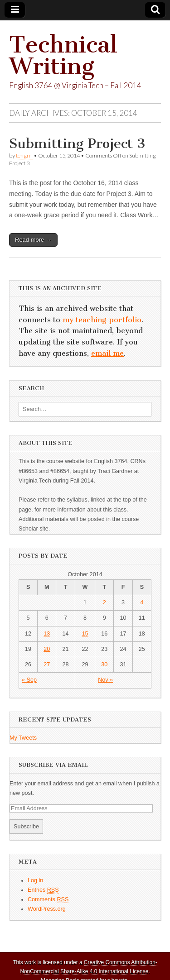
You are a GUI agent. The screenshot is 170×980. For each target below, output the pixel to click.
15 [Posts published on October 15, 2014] (85, 634)
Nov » (105, 680)
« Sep (29, 680)
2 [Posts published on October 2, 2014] (104, 602)
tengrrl (24, 155)
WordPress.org (47, 909)
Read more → (33, 240)
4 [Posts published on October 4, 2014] (142, 602)
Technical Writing (63, 55)
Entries (43, 890)
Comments (48, 900)
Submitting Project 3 (77, 143)
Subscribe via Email (53, 765)
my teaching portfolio (102, 320)
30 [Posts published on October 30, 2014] (104, 664)
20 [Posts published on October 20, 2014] (47, 649)
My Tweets (23, 738)
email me (107, 353)
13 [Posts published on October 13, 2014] (47, 634)
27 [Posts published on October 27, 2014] (47, 664)
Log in (35, 880)
